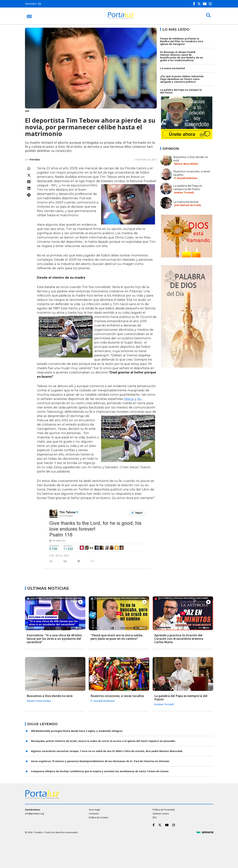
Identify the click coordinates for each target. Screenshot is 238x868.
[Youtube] (205, 4)
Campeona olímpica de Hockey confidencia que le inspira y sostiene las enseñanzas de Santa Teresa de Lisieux (100, 771)
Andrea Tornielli (184, 192)
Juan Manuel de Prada (188, 205)
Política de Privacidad (164, 809)
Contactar (94, 813)
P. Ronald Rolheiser (186, 178)
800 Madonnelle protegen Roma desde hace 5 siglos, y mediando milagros (77, 730)
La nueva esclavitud (172, 68)
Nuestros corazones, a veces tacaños (192, 173)
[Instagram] (211, 4)
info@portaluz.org (34, 813)
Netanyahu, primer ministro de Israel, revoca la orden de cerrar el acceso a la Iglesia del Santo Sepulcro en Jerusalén (103, 740)
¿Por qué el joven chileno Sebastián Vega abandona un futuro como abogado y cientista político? (182, 79)
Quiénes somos (161, 813)
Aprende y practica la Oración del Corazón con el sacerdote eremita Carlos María (179, 639)
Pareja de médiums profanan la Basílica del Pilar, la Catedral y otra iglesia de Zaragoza (182, 41)
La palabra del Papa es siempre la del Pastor (181, 91)
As (139, 399)
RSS (155, 817)
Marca (129, 399)
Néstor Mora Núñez (186, 164)
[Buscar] (208, 16)
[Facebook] (195, 4)
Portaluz (35, 159)
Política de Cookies (99, 817)
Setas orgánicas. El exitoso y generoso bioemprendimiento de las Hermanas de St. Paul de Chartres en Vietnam (100, 761)
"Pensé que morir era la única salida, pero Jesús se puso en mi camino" (117, 637)
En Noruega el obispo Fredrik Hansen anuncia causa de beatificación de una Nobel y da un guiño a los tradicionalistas (182, 56)
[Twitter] (200, 4)
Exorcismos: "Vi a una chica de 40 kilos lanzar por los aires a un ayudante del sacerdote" (54, 639)
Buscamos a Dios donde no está (191, 159)
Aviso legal (94, 809)
